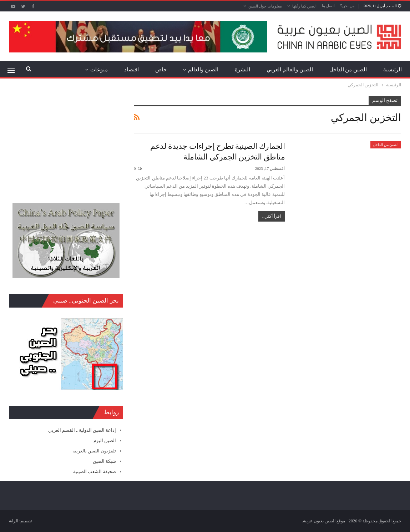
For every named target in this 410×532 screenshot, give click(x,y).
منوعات (99, 70)
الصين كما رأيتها (305, 6)
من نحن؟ (347, 6)
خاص (161, 70)
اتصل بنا (328, 6)
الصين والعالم (203, 70)
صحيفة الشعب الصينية (95, 472)
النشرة (242, 70)
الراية (14, 521)
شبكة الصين (104, 461)
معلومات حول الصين (265, 6)
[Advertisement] (66, 141)
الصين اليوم (105, 440)
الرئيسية (393, 70)
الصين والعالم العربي (290, 70)
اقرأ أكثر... (272, 216)
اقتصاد (131, 70)
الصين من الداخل (348, 70)
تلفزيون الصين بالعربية (94, 451)
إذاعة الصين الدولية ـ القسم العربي (82, 430)
